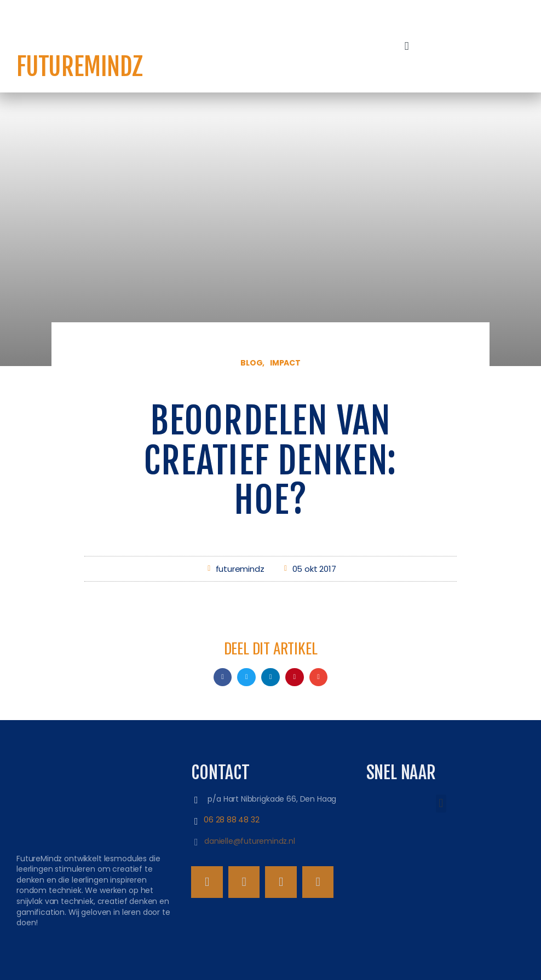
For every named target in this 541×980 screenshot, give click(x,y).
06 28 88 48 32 (231, 820)
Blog (251, 363)
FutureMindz (80, 67)
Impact (285, 363)
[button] (407, 47)
